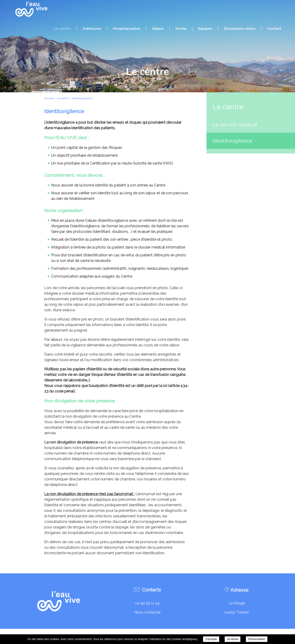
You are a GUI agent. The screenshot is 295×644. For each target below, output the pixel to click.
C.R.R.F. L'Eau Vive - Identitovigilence (31, 9)
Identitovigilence (232, 141)
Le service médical (235, 125)
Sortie (181, 29)
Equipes (205, 29)
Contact (274, 29)
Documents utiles (240, 29)
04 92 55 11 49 (147, 603)
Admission (92, 29)
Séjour (158, 29)
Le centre (62, 29)
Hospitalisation (127, 29)
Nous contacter (147, 612)
